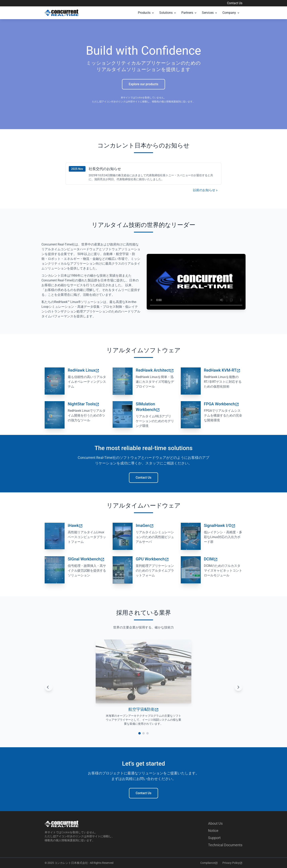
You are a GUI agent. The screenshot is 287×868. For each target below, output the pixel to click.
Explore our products (143, 84)
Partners (189, 13)
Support (214, 838)
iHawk (75, 526)
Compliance (209, 863)
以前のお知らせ (206, 190)
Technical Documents (225, 845)
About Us (215, 823)
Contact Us (235, 3)
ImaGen (145, 526)
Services (210, 13)
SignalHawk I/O (220, 526)
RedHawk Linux (84, 370)
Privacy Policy (232, 863)
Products (146, 13)
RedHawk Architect (155, 370)
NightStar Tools (84, 404)
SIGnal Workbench (86, 559)
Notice (213, 831)
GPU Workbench (152, 559)
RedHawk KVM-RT (222, 370)
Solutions (168, 13)
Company (231, 13)
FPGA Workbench (221, 404)
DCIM (211, 559)
